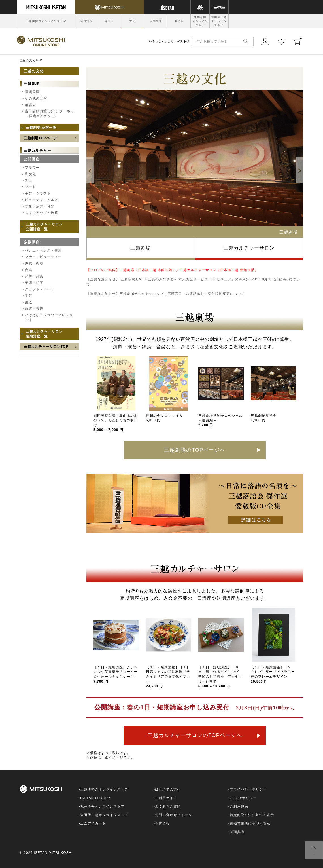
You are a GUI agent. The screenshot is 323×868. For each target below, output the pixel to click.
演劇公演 (32, 92)
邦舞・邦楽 (34, 276)
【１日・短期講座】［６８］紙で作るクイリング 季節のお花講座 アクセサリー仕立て (220, 677)
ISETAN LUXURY (95, 798)
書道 (29, 302)
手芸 (29, 296)
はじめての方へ (168, 789)
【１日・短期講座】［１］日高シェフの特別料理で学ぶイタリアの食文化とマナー (168, 677)
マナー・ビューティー (43, 257)
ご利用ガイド (166, 798)
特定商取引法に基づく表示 (252, 815)
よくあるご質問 (168, 806)
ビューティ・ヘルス (42, 200)
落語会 (30, 105)
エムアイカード (93, 823)
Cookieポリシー (243, 798)
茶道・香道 (34, 309)
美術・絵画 (34, 283)
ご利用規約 (239, 806)
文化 (133, 21)
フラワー (32, 168)
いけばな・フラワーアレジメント (49, 317)
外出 (29, 180)
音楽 (29, 270)
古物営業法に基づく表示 (250, 823)
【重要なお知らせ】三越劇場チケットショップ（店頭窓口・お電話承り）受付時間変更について (166, 294)
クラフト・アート (40, 289)
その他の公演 (36, 98)
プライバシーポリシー (248, 789)
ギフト (110, 21)
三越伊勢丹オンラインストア (46, 21)
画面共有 (237, 832)
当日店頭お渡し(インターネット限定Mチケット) (50, 114)
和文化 (30, 174)
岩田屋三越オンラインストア (219, 21)
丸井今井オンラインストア (200, 21)
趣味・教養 (34, 263)
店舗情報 (86, 21)
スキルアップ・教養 (42, 213)
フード (30, 187)
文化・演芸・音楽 (40, 206)
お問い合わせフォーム (173, 815)
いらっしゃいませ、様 (169, 41)
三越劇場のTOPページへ (195, 450)
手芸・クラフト (38, 193)
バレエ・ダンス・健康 (43, 250)
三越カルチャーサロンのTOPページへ (195, 735)
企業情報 (162, 823)
